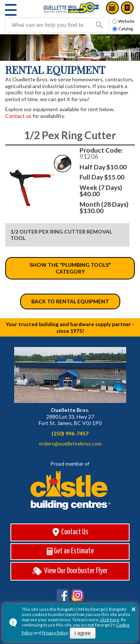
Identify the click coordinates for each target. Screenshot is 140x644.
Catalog (127, 8)
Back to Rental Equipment (70, 301)
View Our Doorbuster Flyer (70, 571)
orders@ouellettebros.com (70, 443)
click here (110, 620)
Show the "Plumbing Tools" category (70, 268)
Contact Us (70, 532)
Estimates (112, 8)
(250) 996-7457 (70, 433)
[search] (48, 25)
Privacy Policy (55, 633)
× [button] (134, 609)
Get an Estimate (70, 551)
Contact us (18, 116)
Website (124, 21)
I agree (83, 633)
